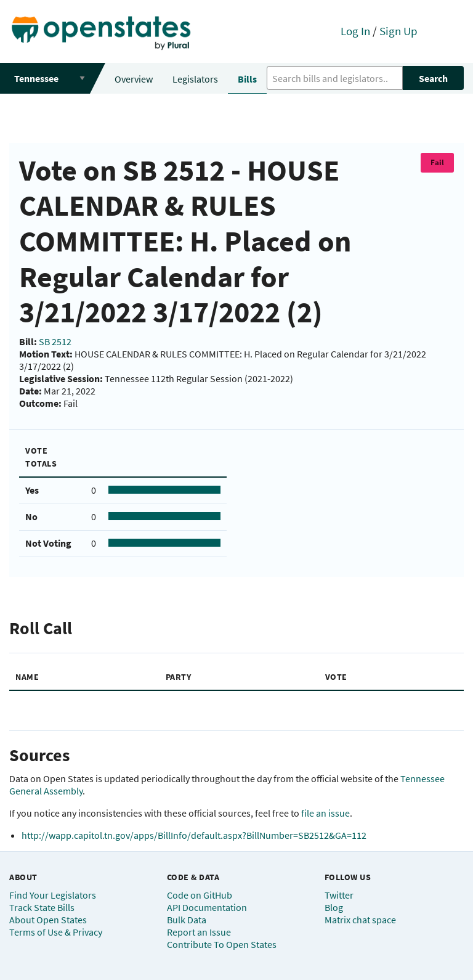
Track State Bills (42, 907)
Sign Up (398, 31)
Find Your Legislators (53, 895)
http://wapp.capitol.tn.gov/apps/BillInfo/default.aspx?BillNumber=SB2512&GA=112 (194, 835)
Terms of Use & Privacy (56, 932)
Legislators (195, 79)
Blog (334, 907)
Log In (355, 31)
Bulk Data (187, 920)
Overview (134, 79)
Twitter (339, 895)
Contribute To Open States (222, 944)
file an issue (325, 813)
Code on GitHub (200, 895)
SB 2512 (55, 341)
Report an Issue (199, 932)
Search (433, 78)
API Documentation (207, 907)
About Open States (48, 920)
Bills (247, 79)
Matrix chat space (360, 920)
